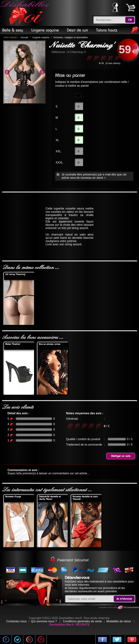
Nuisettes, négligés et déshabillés (71, 37)
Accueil (24, 37)
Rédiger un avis (121, 456)
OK (130, 20)
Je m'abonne (124, 599)
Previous (7, 72)
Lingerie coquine (41, 37)
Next (42, 72)
